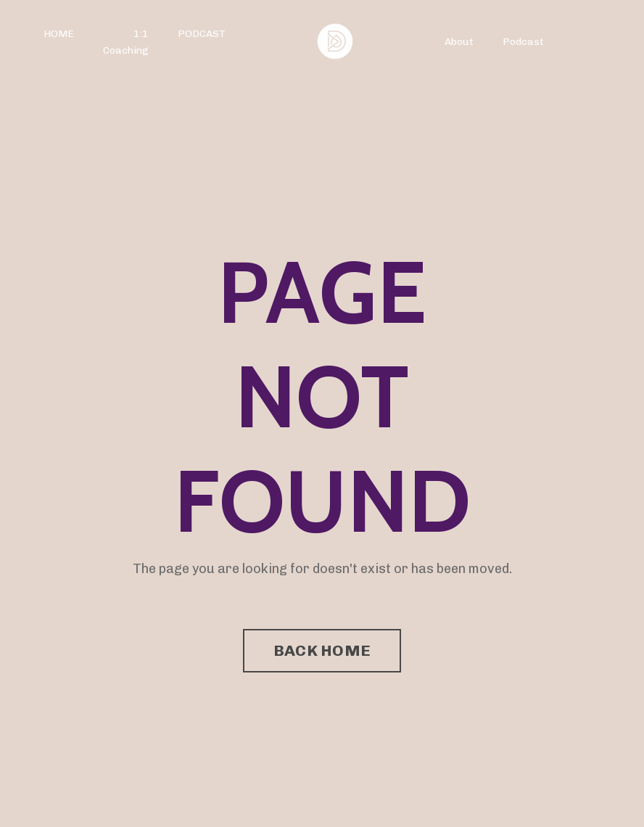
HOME (59, 34)
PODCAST (202, 34)
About (459, 42)
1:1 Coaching (126, 42)
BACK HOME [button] (322, 650)
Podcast (523, 42)
